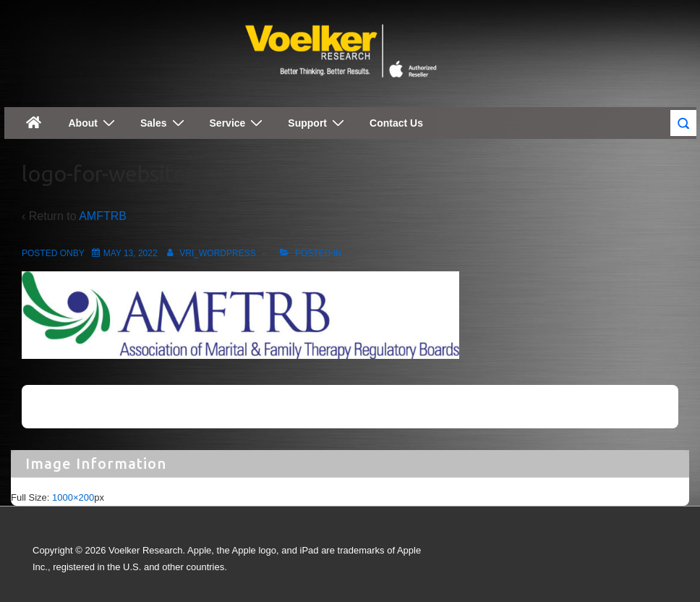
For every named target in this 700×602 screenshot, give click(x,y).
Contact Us (396, 123)
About (94, 123)
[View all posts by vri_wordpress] (209, 253)
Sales (164, 123)
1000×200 (73, 497)
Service (238, 123)
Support (318, 123)
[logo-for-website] (131, 253)
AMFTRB (103, 216)
